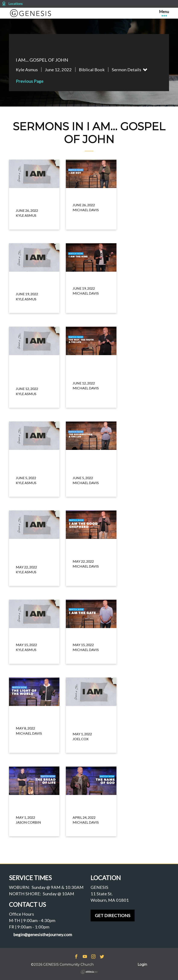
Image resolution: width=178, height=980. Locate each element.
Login (142, 964)
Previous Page (30, 81)
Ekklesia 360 (89, 972)
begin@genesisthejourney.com (43, 935)
